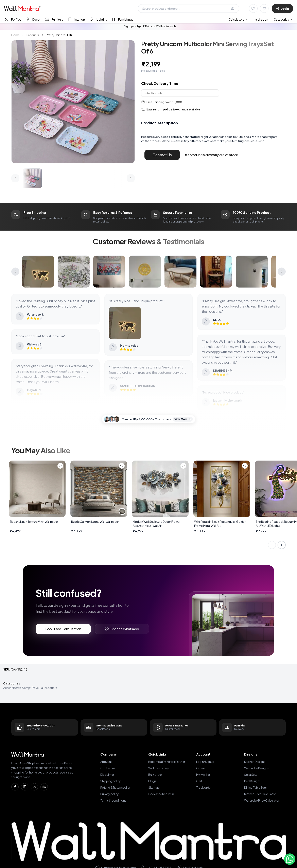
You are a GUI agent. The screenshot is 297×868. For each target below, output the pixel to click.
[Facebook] (15, 787)
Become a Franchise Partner (167, 762)
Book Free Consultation (63, 629)
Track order (204, 787)
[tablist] (68, 19)
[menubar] (248, 19)
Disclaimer (107, 775)
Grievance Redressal (162, 794)
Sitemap (154, 787)
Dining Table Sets (255, 787)
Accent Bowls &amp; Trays (21, 688)
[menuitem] (238, 19)
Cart (199, 781)
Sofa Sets (251, 775)
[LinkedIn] (44, 787)
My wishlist (203, 775)
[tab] (13, 19)
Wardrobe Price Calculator (262, 800)
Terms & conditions (113, 800)
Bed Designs (252, 781)
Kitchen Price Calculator (260, 794)
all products (49, 688)
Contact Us (162, 155)
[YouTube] (34, 787)
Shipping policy (111, 781)
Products (33, 35)
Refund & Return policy (116, 787)
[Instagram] (25, 787)
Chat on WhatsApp (122, 629)
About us (106, 762)
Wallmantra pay (159, 768)
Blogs (152, 781)
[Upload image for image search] (233, 8)
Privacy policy (110, 794)
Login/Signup (205, 762)
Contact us (108, 768)
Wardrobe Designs (256, 768)
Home (15, 35)
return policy (163, 109)
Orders (201, 768)
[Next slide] (282, 545)
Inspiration (261, 19)
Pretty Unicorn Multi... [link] (60, 35)
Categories (283, 19)
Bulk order (155, 775)
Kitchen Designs (255, 762)
